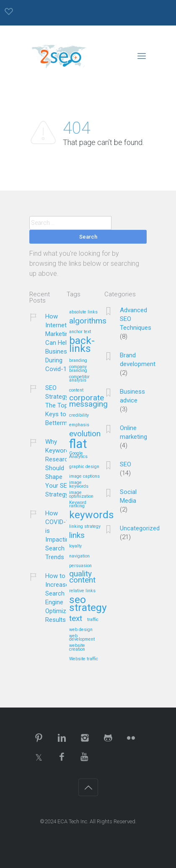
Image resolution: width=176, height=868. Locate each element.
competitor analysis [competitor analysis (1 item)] (79, 379)
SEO (126, 464)
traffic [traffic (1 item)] (93, 620)
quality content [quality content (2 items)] (82, 577)
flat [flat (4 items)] (78, 444)
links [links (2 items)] (77, 536)
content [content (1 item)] (76, 390)
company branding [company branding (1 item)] (78, 369)
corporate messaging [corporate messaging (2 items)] (88, 401)
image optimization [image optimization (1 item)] (81, 495)
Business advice (132, 396)
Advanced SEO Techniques (136, 319)
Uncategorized (140, 528)
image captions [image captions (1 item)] (84, 476)
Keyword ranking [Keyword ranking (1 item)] (78, 505)
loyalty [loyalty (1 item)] (75, 546)
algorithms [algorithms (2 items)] (88, 321)
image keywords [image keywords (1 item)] (79, 485)
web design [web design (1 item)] (81, 630)
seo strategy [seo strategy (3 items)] (88, 604)
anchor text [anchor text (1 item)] (80, 332)
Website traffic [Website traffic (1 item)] (84, 659)
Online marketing (133, 432)
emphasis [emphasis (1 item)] (79, 425)
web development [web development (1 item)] (82, 638)
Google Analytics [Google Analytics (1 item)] (78, 455)
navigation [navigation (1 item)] (79, 556)
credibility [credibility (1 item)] (79, 415)
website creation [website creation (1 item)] (77, 648)
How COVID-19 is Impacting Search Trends (59, 535)
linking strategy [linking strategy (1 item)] (85, 527)
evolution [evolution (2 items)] (85, 434)
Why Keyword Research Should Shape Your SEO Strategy (58, 468)
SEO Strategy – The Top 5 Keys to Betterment (61, 405)
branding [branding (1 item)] (78, 361)
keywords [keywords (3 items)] (92, 515)
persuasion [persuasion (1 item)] (80, 566)
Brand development (138, 360)
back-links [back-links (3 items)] (82, 345)
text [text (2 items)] (76, 619)
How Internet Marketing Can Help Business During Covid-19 (59, 343)
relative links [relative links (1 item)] (82, 591)
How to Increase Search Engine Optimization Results (63, 598)
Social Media (128, 496)
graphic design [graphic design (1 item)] (84, 467)
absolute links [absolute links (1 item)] (83, 312)
